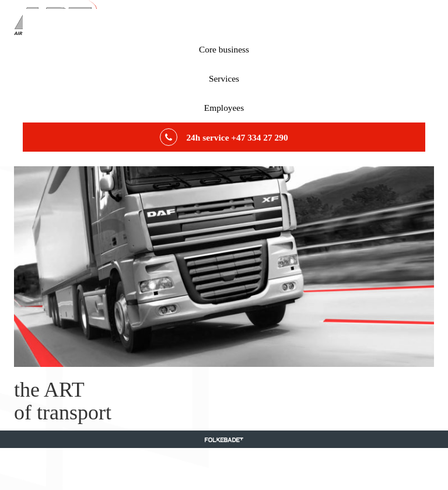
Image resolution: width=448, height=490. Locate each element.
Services (224, 78)
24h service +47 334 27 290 (224, 137)
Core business (224, 49)
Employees (224, 108)
